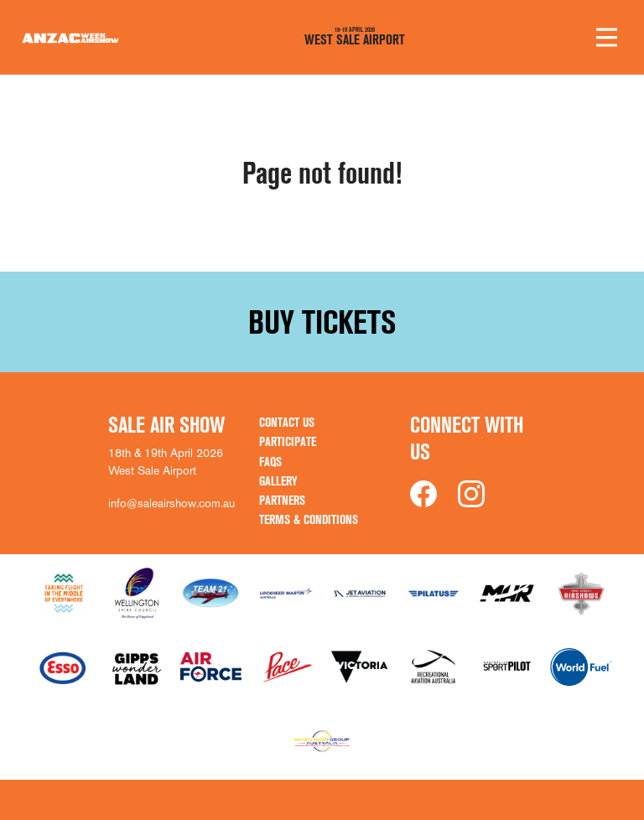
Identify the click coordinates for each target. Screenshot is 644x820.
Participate (288, 441)
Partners (282, 500)
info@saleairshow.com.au (171, 503)
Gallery (278, 481)
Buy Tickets (322, 322)
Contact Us (287, 422)
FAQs (270, 462)
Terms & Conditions (309, 519)
